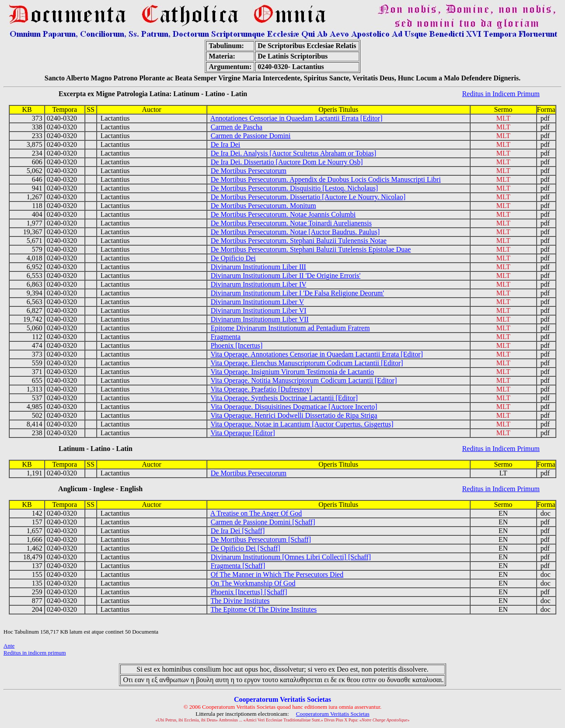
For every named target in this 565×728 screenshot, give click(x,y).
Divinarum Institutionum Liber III (258, 267)
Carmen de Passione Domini (251, 136)
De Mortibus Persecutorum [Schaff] (261, 539)
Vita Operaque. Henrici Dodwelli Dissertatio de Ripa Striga (294, 415)
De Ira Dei (226, 144)
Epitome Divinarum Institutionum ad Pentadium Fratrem (290, 328)
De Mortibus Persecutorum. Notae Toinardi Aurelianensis (291, 223)
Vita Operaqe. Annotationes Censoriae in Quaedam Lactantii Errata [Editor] (317, 354)
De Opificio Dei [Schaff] (246, 548)
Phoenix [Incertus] (237, 345)
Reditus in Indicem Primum (501, 94)
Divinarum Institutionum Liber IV (259, 284)
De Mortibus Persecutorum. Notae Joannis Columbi (283, 214)
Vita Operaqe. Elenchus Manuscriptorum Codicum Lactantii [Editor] (307, 363)
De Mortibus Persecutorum (249, 171)
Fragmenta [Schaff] (238, 566)
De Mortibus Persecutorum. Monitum (263, 206)
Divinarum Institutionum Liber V (257, 302)
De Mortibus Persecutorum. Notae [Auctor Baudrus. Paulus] (295, 232)
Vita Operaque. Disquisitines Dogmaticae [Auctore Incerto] (294, 407)
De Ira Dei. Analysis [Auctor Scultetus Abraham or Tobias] (294, 153)
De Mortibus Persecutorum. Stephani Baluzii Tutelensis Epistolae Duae (311, 249)
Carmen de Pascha (237, 127)
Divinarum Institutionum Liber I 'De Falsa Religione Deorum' (297, 293)
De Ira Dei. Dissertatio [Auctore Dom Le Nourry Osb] (287, 162)
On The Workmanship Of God (253, 583)
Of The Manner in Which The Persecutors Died (277, 574)
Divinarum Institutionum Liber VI (259, 310)
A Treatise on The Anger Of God (256, 513)
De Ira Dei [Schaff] (238, 531)
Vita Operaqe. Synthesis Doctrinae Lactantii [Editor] (284, 398)
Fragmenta (226, 337)
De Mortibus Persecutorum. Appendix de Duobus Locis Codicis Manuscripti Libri (326, 179)
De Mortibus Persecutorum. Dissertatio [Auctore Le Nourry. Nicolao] (308, 197)
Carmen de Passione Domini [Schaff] (263, 522)
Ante (9, 646)
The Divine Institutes (240, 601)
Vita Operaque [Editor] (242, 433)
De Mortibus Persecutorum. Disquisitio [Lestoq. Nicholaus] (295, 188)
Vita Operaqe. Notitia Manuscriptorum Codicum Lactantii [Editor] (303, 380)
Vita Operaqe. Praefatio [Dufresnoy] (261, 389)
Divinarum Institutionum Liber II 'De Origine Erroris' (286, 276)
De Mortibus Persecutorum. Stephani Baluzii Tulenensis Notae (299, 241)
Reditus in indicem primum (35, 653)
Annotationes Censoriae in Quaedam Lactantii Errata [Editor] (296, 118)
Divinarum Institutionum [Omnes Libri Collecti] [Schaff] (291, 557)
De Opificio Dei (233, 258)
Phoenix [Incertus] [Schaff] (249, 592)
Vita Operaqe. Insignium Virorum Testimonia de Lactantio (292, 372)
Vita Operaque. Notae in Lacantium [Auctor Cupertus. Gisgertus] (302, 424)
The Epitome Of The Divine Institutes (263, 609)
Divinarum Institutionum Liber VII (260, 319)
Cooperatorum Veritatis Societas (333, 714)
